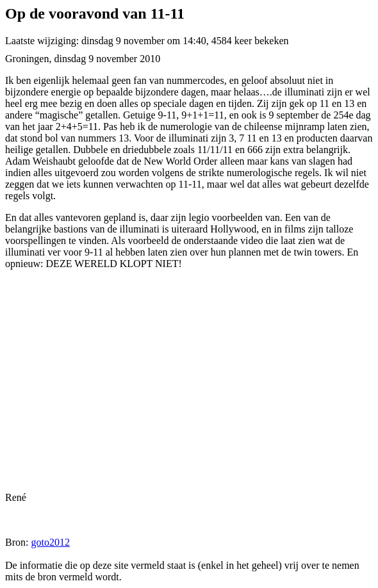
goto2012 (50, 542)
